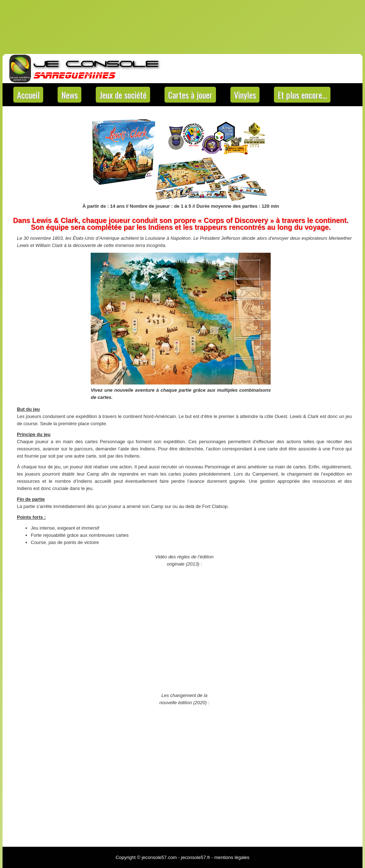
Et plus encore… (302, 95)
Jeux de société (123, 95)
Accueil (28, 95)
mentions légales (232, 857)
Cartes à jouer (190, 95)
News (69, 95)
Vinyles (245, 95)
